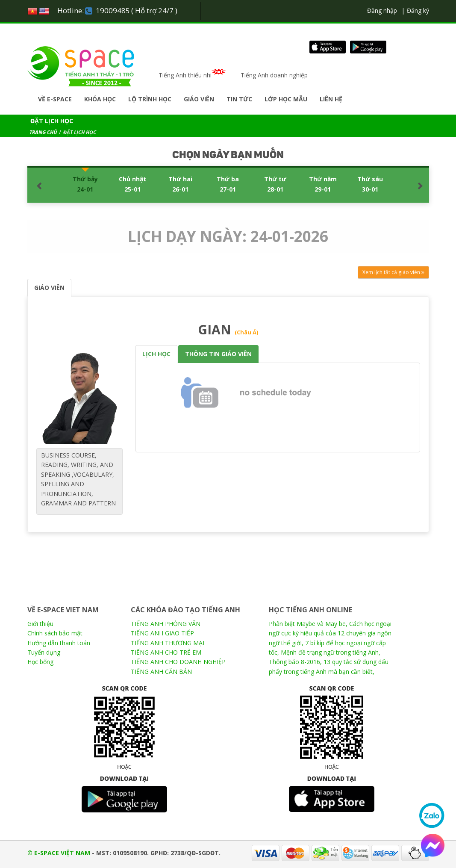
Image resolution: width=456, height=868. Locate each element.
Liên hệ (331, 99)
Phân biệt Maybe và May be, (308, 624)
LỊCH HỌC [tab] (156, 354)
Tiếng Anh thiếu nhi (194, 75)
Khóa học (100, 99)
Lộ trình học (150, 99)
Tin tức (239, 99)
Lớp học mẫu (286, 99)
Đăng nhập (382, 10)
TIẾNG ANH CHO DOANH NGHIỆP (178, 662)
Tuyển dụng (44, 652)
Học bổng (40, 662)
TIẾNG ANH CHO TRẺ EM (166, 652)
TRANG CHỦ (43, 132)
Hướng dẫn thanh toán (59, 643)
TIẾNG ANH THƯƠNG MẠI (168, 643)
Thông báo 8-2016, (295, 662)
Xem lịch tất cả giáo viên (393, 272)
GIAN (228, 329)
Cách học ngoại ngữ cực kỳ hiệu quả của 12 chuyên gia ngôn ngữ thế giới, (330, 633)
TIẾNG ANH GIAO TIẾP (162, 633)
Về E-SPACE (55, 99)
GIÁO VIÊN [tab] (49, 288)
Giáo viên (199, 99)
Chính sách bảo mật (55, 633)
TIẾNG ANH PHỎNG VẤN (166, 624)
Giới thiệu (40, 624)
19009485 (113, 10)
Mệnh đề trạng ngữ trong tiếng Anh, (331, 652)
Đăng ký (418, 10)
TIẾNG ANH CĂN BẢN (161, 672)
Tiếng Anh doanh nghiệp (274, 75)
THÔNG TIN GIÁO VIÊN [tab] (218, 354)
